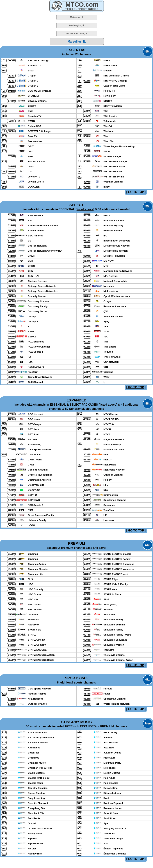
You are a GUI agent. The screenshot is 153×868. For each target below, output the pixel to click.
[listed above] (85, 209)
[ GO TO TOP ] (136, 192)
